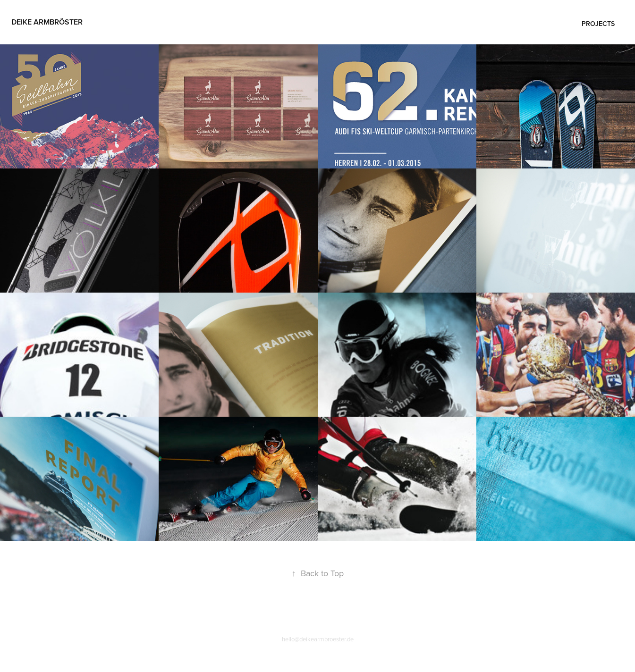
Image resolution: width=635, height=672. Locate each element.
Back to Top (318, 573)
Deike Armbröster (47, 22)
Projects (598, 24)
